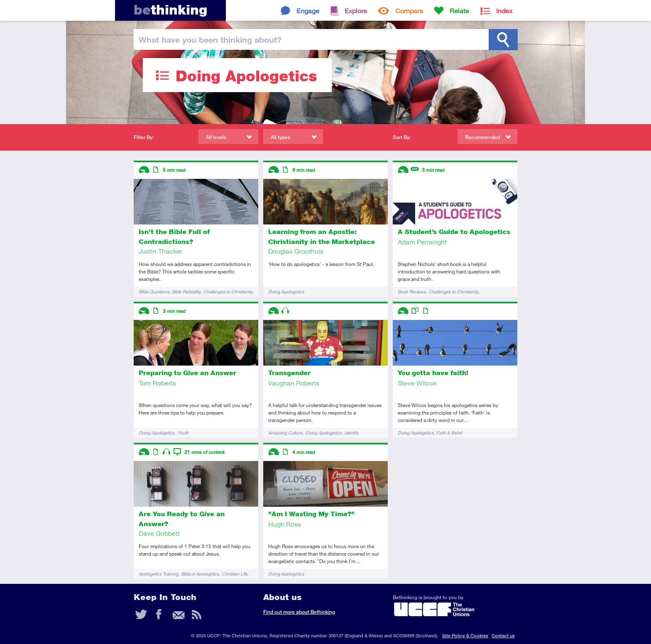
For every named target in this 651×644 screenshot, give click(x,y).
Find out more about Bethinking (299, 612)
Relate (459, 11)
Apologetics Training (158, 574)
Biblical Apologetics (200, 574)
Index (504, 11)
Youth (183, 433)
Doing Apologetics (286, 292)
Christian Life (235, 574)
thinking (170, 10)
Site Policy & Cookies (465, 635)
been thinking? (210, 39)
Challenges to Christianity (228, 292)
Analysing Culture (285, 433)
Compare (409, 11)
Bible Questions (154, 292)
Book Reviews (412, 292)
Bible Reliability (186, 292)
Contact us (503, 635)
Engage (308, 11)
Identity (351, 433)
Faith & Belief (449, 433)
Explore (356, 11)
